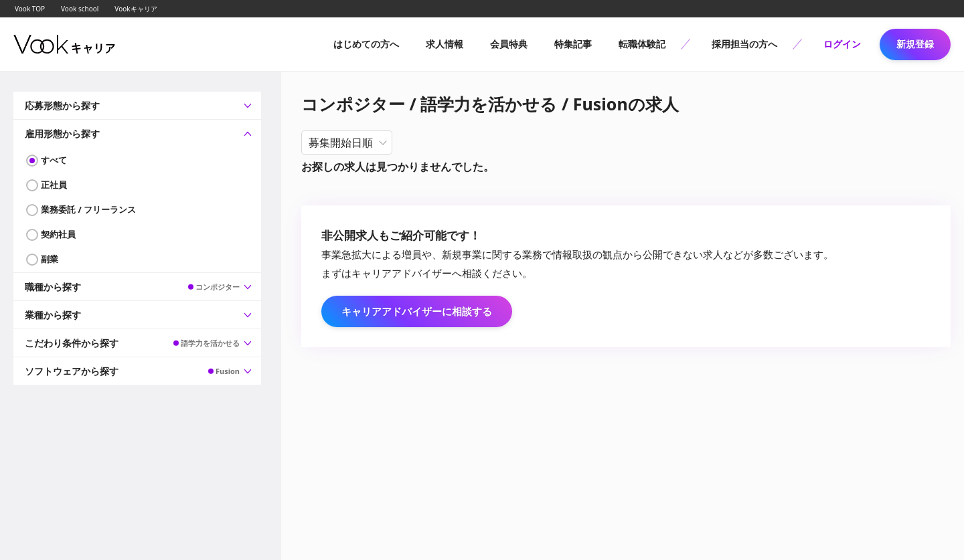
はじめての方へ (366, 44)
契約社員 (58, 234)
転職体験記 (642, 44)
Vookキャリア (136, 9)
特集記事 (573, 44)
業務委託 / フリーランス (88, 209)
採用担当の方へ (744, 44)
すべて (54, 160)
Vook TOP (30, 9)
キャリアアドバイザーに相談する (417, 311)
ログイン (842, 44)
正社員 (54, 185)
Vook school (80, 9)
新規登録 (915, 44)
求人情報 (445, 44)
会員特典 (509, 44)
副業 (50, 259)
